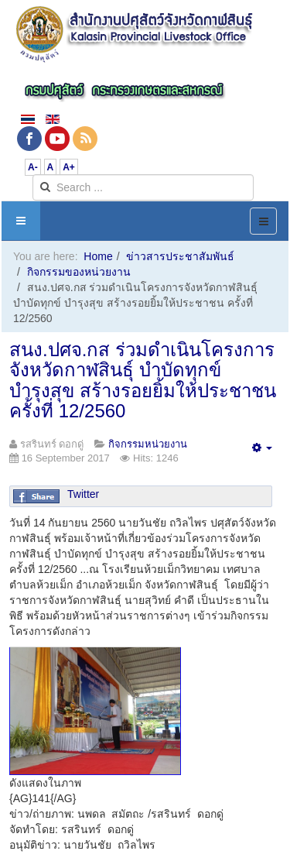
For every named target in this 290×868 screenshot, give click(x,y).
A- (33, 167)
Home (98, 256)
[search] (143, 187)
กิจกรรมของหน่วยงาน (79, 272)
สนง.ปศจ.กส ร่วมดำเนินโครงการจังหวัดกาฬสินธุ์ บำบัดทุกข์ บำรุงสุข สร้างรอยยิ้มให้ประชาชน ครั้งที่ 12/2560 (143, 380)
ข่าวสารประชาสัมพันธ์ (180, 256)
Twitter (83, 494)
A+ (69, 167)
